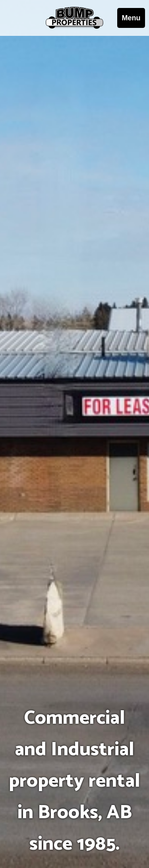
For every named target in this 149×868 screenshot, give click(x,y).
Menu (131, 18)
